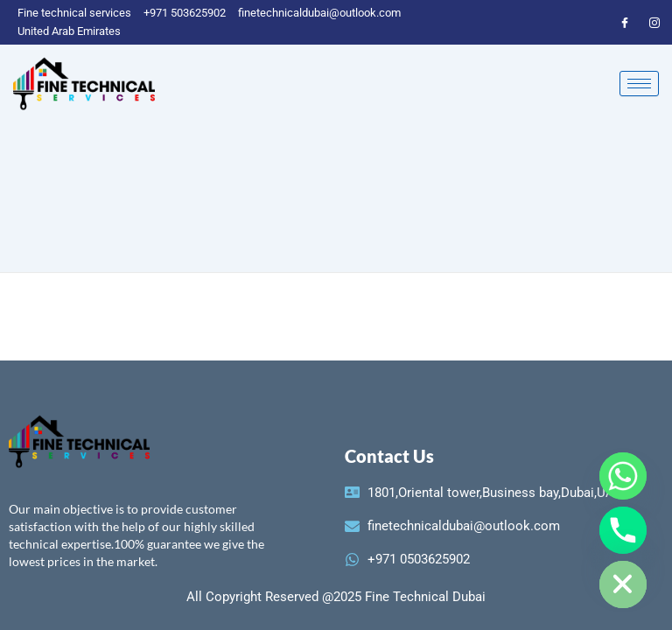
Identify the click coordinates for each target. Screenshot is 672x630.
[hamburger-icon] (639, 84)
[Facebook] (625, 22)
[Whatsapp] (623, 476)
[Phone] (623, 530)
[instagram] (654, 22)
